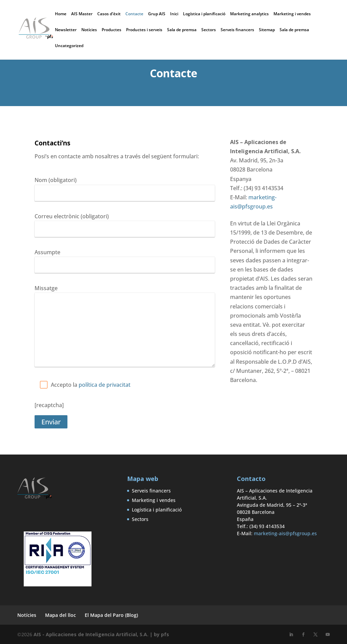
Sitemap (267, 30)
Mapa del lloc (60, 615)
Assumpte (47, 252)
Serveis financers (237, 30)
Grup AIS (157, 14)
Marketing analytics (249, 14)
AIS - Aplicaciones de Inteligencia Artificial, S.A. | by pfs (101, 634)
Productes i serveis (144, 30)
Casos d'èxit (109, 14)
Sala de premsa (182, 30)
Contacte (134, 14)
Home (61, 14)
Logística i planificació (204, 14)
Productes (111, 30)
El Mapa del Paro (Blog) (111, 615)
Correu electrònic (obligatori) (72, 216)
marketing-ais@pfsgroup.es (285, 533)
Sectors (209, 30)
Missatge (46, 288)
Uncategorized (69, 46)
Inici (174, 14)
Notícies (89, 30)
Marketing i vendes (292, 14)
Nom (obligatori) (56, 180)
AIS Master (82, 14)
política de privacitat (105, 385)
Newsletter (66, 30)
